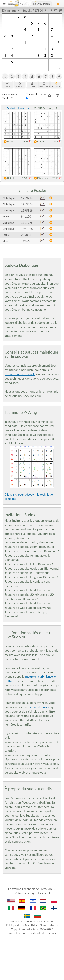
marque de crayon (39, 707)
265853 (26, 235)
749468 (26, 241)
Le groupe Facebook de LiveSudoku (32, 889)
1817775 (27, 223)
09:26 (27, 142)
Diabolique (9, 11)
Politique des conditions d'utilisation (31, 921)
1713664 (27, 204)
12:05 (57, 142)
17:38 (27, 178)
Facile (8, 142)
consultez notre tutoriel (20, 374)
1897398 (27, 229)
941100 (26, 217)
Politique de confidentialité (22, 925)
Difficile (9, 178)
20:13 (57, 178)
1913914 (27, 198)
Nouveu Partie (42, 3)
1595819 (27, 210)
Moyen (39, 142)
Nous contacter (49, 925)
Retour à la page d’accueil (32, 893)
